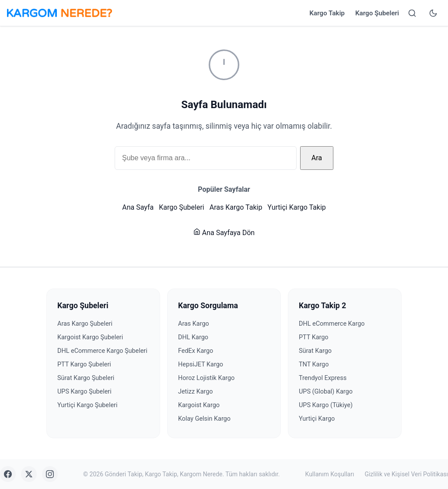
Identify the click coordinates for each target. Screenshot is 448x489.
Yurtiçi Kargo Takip (296, 207)
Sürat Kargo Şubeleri (86, 378)
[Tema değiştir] (433, 13)
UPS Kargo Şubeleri (84, 392)
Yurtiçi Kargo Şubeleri (87, 405)
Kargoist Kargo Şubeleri (90, 337)
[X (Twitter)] (29, 474)
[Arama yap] (412, 13)
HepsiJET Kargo (201, 364)
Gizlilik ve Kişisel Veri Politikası (406, 474)
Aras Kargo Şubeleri (85, 324)
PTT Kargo (314, 337)
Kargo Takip (327, 13)
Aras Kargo (194, 324)
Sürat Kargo (315, 351)
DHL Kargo (193, 337)
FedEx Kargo (196, 351)
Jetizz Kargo (196, 392)
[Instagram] (50, 474)
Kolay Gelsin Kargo (204, 419)
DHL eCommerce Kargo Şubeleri (102, 351)
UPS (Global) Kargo (326, 392)
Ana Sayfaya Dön (224, 233)
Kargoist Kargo (199, 405)
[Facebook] (8, 474)
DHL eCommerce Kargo (332, 324)
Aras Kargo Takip (236, 207)
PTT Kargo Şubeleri (84, 364)
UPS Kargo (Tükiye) (326, 405)
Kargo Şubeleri (377, 13)
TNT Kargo (314, 364)
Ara (317, 158)
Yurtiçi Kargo (317, 419)
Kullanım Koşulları (330, 474)
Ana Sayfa (138, 207)
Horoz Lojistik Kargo (206, 378)
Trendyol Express (323, 378)
